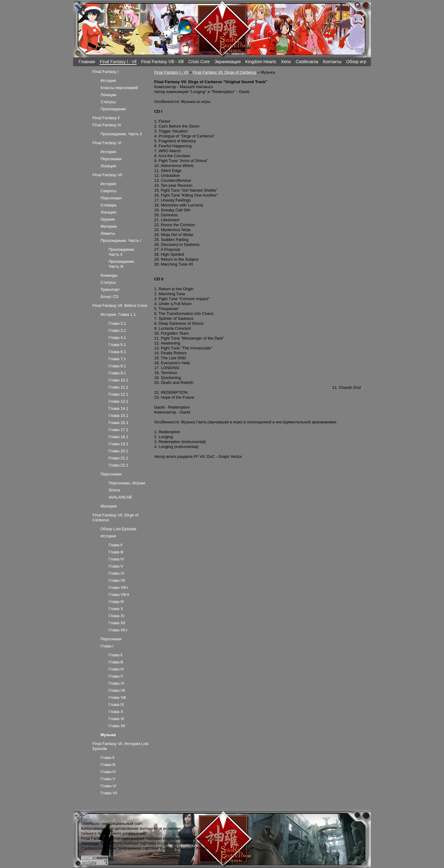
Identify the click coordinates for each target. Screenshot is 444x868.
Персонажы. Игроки (127, 483)
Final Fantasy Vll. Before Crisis (120, 306)
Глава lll (116, 552)
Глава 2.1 (117, 323)
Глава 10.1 (118, 380)
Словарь (109, 205)
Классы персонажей (119, 88)
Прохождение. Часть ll (121, 134)
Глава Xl (116, 616)
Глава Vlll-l (118, 587)
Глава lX (116, 602)
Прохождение (113, 109)
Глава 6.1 (117, 352)
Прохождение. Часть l (121, 240)
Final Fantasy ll (106, 118)
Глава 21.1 (118, 458)
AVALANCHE (120, 497)
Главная (87, 62)
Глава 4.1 (117, 338)
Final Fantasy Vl (107, 143)
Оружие (108, 219)
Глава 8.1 (117, 366)
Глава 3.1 (117, 330)
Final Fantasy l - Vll (118, 62)
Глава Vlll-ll (119, 595)
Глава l (107, 646)
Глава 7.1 (117, 359)
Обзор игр (356, 62)
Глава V (116, 566)
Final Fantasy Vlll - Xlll (162, 62)
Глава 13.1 (118, 401)
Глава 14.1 (118, 408)
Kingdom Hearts (261, 62)
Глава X (116, 609)
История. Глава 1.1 (118, 314)
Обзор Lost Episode (118, 529)
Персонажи (111, 159)
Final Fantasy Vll (107, 175)
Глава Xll (117, 623)
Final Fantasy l (106, 72)
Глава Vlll (117, 697)
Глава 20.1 (118, 451)
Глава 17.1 (118, 430)
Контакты (332, 62)
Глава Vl (116, 573)
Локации (108, 95)
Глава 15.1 (118, 416)
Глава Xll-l (118, 630)
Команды (109, 275)
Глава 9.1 (117, 373)
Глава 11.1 (118, 387)
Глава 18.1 (118, 437)
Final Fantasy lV (107, 125)
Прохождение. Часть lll (122, 264)
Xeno (286, 62)
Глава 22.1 (118, 465)
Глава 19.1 (118, 444)
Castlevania (307, 62)
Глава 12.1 (118, 394)
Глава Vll (117, 580)
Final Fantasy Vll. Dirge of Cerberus (224, 72)
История (108, 81)
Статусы (108, 102)
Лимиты (108, 233)
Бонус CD (109, 297)
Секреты (109, 191)
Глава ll (115, 545)
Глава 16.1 (118, 423)
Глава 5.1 (117, 345)
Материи (109, 226)
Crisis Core (199, 62)
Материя (109, 506)
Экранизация (227, 62)
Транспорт (110, 289)
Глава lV (116, 559)
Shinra (114, 490)
